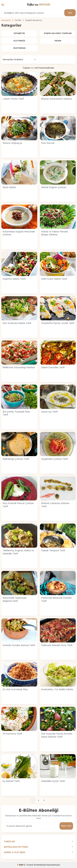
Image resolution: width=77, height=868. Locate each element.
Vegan (58, 41)
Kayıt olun (66, 826)
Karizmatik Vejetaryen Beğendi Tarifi (15, 599)
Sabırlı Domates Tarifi (53, 367)
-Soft (21, 865)
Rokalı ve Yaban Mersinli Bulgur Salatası (55, 233)
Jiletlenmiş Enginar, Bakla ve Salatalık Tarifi (18, 552)
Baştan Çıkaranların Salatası (57, 99)
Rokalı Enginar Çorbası (54, 187)
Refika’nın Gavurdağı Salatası (19, 367)
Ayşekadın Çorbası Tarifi (55, 459)
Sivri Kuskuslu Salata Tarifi (17, 323)
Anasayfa (6, 20)
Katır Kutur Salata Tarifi (54, 279)
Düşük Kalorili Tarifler (58, 33)
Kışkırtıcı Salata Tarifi (14, 279)
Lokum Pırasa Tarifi (13, 99)
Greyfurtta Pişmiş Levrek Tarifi (58, 323)
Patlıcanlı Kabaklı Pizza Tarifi (57, 645)
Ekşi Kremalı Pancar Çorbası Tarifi (18, 505)
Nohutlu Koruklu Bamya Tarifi (19, 645)
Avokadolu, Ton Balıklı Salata (57, 689)
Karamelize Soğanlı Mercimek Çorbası (19, 233)
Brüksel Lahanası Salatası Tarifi (55, 505)
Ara (70, 13)
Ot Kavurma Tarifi (12, 734)
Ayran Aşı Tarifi (49, 412)
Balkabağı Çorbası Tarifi (16, 459)
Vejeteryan (19, 48)
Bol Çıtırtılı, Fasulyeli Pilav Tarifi (16, 413)
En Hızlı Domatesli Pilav (15, 689)
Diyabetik (19, 33)
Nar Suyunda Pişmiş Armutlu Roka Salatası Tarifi (57, 735)
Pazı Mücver (48, 143)
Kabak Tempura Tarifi (53, 550)
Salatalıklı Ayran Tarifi (53, 781)
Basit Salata (9, 187)
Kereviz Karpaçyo (12, 143)
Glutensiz (19, 41)
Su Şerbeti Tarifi (11, 781)
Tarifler (18, 20)
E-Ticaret (29, 865)
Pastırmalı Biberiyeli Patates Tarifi (56, 599)
